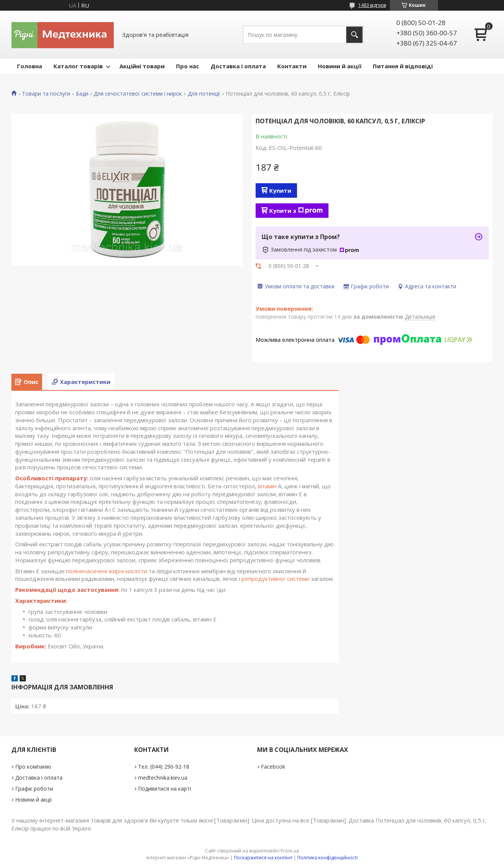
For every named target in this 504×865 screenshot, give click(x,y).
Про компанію (33, 767)
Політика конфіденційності (327, 858)
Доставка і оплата (238, 66)
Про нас (188, 66)
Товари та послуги (46, 94)
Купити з (296, 211)
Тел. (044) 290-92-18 (164, 767)
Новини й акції (340, 66)
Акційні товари (142, 66)
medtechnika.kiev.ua (163, 778)
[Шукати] (354, 35)
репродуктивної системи (276, 579)
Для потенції (204, 94)
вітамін (267, 486)
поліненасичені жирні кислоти (107, 571)
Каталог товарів (78, 66)
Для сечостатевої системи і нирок (138, 94)
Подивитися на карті (165, 789)
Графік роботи (34, 789)
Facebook (273, 767)
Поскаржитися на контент (263, 858)
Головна (30, 66)
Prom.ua (290, 851)
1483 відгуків (372, 5)
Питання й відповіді (403, 66)
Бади (82, 94)
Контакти (292, 66)
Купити (280, 190)
